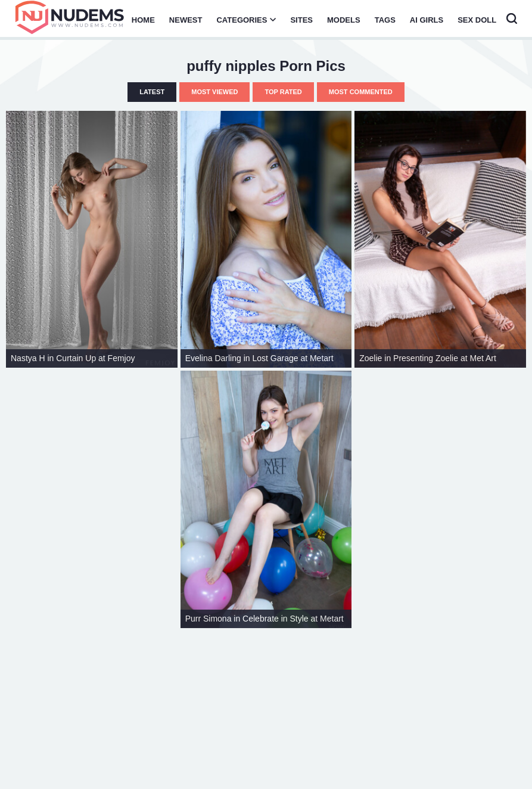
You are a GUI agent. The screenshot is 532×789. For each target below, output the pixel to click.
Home (143, 20)
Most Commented (361, 92)
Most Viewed (214, 92)
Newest (186, 20)
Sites (301, 20)
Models (344, 20)
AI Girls (427, 20)
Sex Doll (477, 20)
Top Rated (283, 92)
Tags (385, 20)
